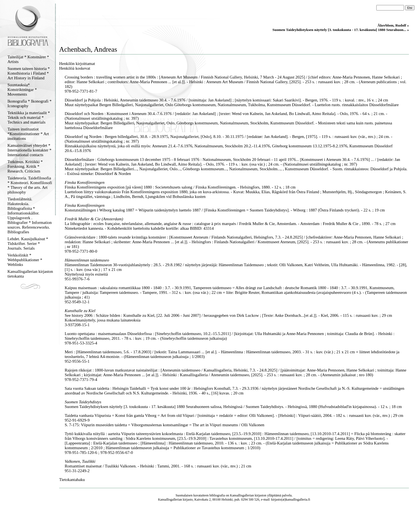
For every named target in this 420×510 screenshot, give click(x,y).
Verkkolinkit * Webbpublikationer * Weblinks (25, 260)
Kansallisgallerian (242, 495)
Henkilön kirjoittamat (77, 64)
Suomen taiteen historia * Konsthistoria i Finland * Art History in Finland (29, 73)
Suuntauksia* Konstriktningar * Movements (22, 90)
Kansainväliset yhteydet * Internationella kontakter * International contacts (29, 150)
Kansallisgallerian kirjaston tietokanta (30, 274)
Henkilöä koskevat (75, 68)
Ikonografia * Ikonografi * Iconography (30, 104)
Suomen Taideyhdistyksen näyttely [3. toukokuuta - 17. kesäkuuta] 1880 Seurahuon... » (341, 30)
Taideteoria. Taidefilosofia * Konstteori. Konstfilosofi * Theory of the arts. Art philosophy (30, 185)
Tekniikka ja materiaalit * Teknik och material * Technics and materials (29, 117)
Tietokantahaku (72, 480)
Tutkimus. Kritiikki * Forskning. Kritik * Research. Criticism (25, 166)
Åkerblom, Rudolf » (393, 25)
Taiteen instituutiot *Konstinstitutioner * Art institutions (28, 134)
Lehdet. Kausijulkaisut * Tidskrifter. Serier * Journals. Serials (28, 244)
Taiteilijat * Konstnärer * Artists (28, 59)
